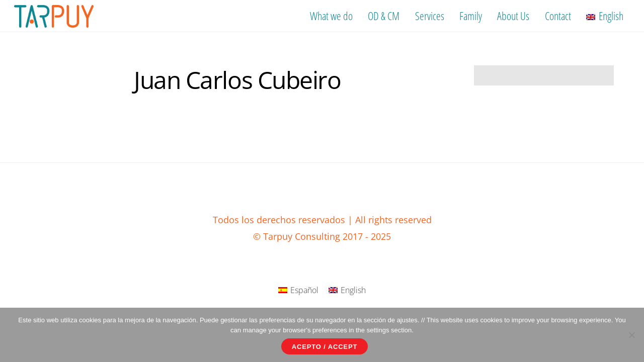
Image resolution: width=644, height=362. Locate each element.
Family (471, 16)
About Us (513, 16)
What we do (331, 16)
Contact (558, 16)
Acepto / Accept (325, 347)
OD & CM (384, 16)
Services (430, 16)
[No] (631, 335)
